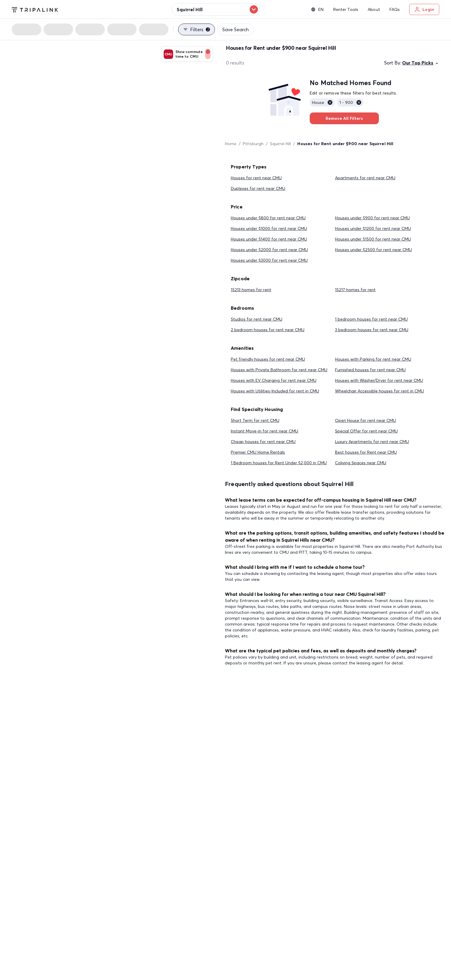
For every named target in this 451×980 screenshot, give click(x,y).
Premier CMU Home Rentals (258, 452)
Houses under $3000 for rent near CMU (269, 260)
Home (231, 144)
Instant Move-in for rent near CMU (265, 431)
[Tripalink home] (35, 9)
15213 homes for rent (251, 290)
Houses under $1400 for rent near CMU (269, 239)
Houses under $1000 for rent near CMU (269, 228)
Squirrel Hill (280, 144)
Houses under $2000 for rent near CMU (269, 250)
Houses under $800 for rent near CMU (268, 218)
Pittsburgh (253, 144)
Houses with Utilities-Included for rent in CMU (275, 391)
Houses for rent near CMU (256, 178)
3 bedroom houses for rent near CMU (372, 330)
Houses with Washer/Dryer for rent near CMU (379, 380)
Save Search (236, 29)
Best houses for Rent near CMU (366, 452)
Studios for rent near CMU (257, 319)
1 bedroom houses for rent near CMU (371, 319)
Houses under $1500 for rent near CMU (373, 239)
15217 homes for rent (355, 290)
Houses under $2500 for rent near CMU (373, 250)
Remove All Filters (344, 118)
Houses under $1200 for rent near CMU (373, 228)
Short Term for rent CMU (255, 420)
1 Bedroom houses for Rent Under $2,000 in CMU (279, 463)
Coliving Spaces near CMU (361, 463)
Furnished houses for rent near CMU (370, 370)
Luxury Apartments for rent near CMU (372, 442)
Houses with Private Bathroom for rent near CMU (279, 370)
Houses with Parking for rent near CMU (373, 359)
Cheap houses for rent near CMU (263, 442)
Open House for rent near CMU (365, 420)
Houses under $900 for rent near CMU (372, 218)
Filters (197, 29)
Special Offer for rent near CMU (366, 431)
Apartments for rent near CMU (365, 178)
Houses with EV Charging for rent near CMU (274, 380)
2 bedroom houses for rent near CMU (268, 330)
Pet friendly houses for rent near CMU (268, 359)
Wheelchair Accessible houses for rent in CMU (379, 391)
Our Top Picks (421, 63)
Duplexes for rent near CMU (258, 188)
